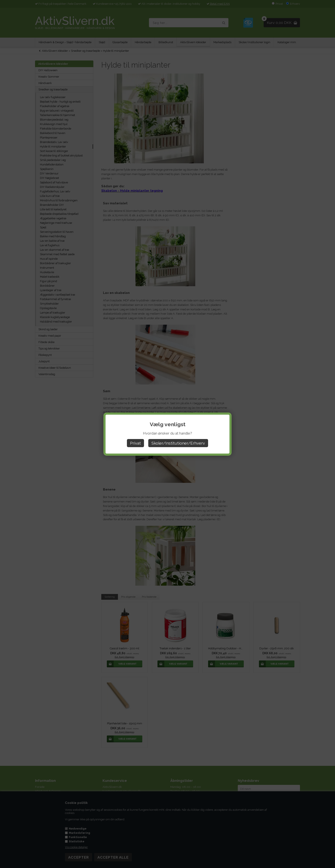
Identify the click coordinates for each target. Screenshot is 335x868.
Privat (135, 443)
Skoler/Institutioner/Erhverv (178, 443)
